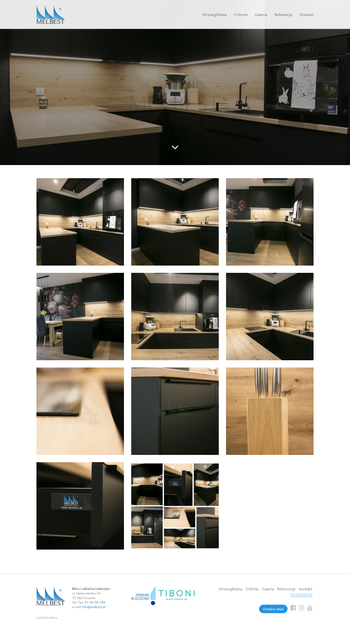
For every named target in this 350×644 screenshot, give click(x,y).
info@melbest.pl (94, 607)
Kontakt (307, 14)
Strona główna (214, 14)
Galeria (261, 14)
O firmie (241, 14)
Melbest (51, 14)
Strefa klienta (301, 594)
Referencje (283, 14)
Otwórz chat (273, 609)
